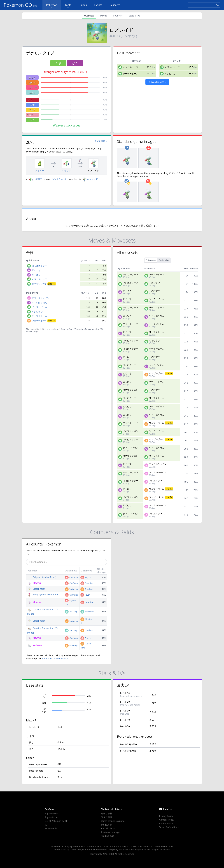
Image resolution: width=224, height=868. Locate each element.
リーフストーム (39, 316)
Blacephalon (36, 589)
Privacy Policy (166, 816)
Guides (83, 5)
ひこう (32, 77)
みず (32, 105)
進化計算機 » (101, 141)
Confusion (72, 577)
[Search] (204, 5)
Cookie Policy (166, 823)
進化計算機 (107, 817)
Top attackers (52, 813)
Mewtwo (34, 583)
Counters (118, 16)
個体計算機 (107, 813)
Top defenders (52, 817)
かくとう (32, 100)
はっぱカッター (39, 266)
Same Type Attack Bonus (80, 329)
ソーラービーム (131, 74)
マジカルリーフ (131, 67)
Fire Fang (71, 646)
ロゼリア (35, 179)
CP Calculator (108, 828)
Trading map (108, 836)
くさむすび (170, 74)
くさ (32, 120)
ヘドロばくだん (39, 303)
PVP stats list (51, 828)
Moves (103, 16)
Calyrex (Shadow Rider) (42, 577)
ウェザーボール (44, 321)
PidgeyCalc (107, 825)
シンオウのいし (60, 179)
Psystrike (87, 583)
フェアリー (32, 115)
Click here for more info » (55, 659)
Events (98, 5)
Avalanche (87, 612)
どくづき (36, 270)
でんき (32, 110)
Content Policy (166, 820)
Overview (89, 16)
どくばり (36, 275)
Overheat (87, 589)
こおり (32, 92)
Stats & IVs (134, 16)
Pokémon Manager (111, 832)
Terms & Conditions (169, 827)
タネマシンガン (44, 284)
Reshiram (35, 645)
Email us (168, 809)
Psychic (86, 577)
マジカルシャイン (40, 298)
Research (115, 5)
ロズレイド (90, 179)
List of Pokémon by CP (56, 821)
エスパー (32, 87)
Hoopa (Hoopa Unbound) (43, 595)
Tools (68, 6)
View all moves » (157, 82)
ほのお (32, 82)
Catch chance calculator (113, 821)
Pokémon (52, 6)
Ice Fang (71, 612)
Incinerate (72, 589)
